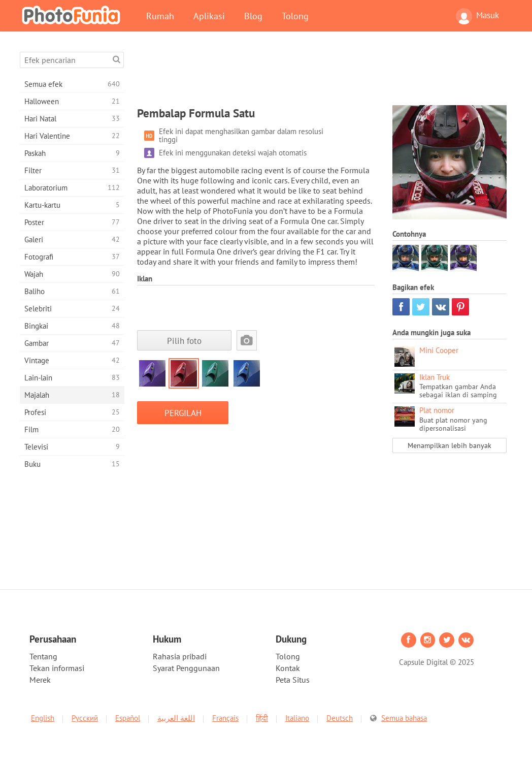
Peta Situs (293, 680)
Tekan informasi (57, 668)
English (43, 718)
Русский (85, 718)
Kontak (288, 668)
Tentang (43, 656)
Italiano (297, 718)
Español (128, 718)
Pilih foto (184, 341)
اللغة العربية (176, 718)
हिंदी (262, 718)
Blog (253, 16)
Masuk (477, 16)
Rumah (160, 16)
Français (225, 718)
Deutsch (340, 718)
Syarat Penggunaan (186, 668)
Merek (40, 680)
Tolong (295, 16)
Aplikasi (209, 16)
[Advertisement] (322, 75)
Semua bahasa (404, 718)
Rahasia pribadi (180, 656)
